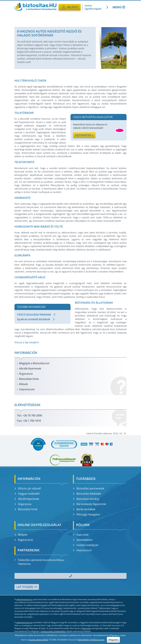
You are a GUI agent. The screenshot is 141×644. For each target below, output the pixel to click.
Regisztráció (24, 540)
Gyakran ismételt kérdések (36, 319)
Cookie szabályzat (86, 545)
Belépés (21, 535)
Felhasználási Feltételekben (54, 631)
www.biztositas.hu (24, 599)
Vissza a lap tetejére (27, 342)
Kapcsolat (81, 535)
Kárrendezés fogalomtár (90, 504)
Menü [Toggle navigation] (119, 7)
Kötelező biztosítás (121, 17)
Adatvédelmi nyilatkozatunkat (91, 640)
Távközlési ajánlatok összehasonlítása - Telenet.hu (40, 562)
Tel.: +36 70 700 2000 (30, 415)
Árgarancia (26, 374)
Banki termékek (84, 509)
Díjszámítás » (84, 135)
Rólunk (23, 384)
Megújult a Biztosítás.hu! (34, 363)
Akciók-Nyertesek (30, 368)
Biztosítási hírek (29, 379)
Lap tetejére (27, 587)
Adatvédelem (83, 540)
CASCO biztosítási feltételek (36, 315)
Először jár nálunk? (28, 488)
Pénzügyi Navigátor (87, 514)
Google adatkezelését (38, 640)
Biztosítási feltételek (87, 494)
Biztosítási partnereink (89, 488)
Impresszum (27, 389)
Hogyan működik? (27, 494)
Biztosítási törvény (86, 499)
